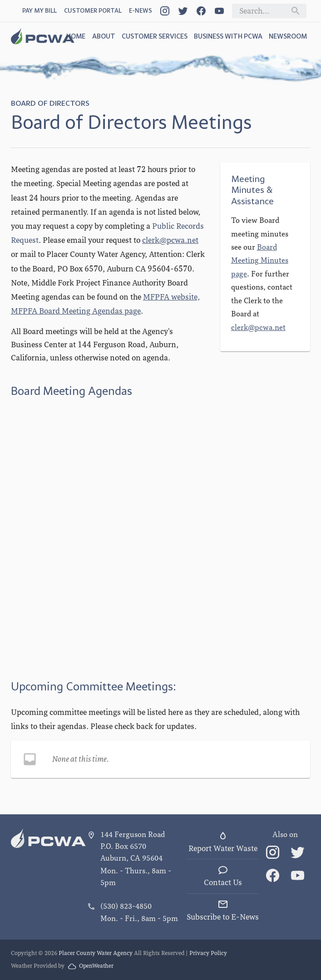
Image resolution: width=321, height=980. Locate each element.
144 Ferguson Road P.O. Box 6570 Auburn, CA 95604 (133, 847)
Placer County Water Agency (96, 953)
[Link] (165, 11)
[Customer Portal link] (93, 11)
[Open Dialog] (141, 11)
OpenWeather (91, 966)
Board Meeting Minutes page (260, 261)
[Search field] (262, 11)
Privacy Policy (208, 953)
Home (76, 36)
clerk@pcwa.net (170, 240)
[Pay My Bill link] (40, 11)
